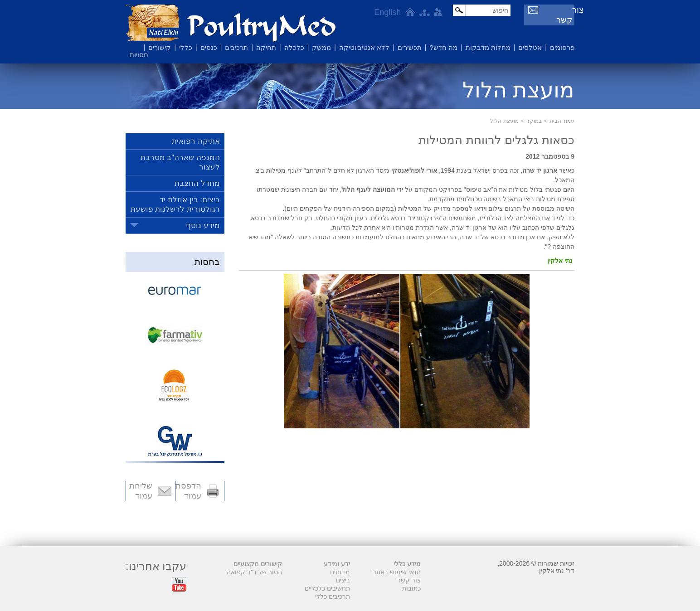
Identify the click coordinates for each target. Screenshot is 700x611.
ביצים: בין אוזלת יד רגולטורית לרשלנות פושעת (175, 204)
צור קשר (557, 10)
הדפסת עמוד (188, 491)
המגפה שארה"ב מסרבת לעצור (180, 162)
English (383, 12)
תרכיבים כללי (333, 596)
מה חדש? (443, 47)
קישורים (160, 47)
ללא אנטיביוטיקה (364, 47)
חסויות (139, 55)
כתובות (411, 588)
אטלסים (530, 47)
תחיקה (266, 47)
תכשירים (410, 47)
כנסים (209, 47)
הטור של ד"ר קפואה (254, 572)
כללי (186, 47)
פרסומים (562, 47)
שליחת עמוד (141, 491)
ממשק (321, 47)
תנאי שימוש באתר (397, 572)
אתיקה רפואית (196, 141)
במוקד (534, 121)
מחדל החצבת (197, 183)
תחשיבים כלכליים (327, 588)
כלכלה (294, 47)
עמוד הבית (562, 121)
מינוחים (340, 572)
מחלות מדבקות (488, 47)
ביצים (343, 580)
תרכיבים (236, 47)
